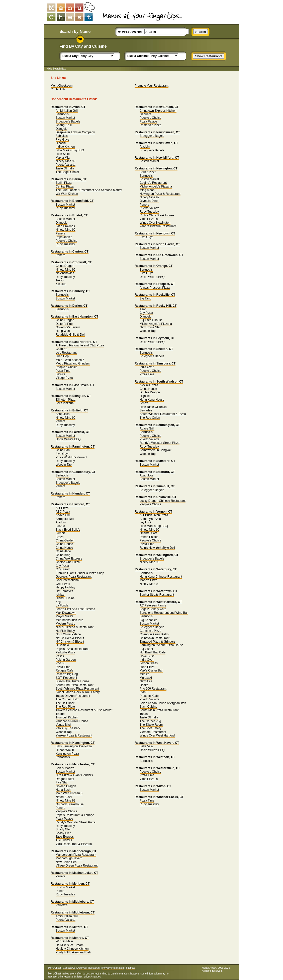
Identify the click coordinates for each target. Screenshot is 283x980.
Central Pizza (65, 187)
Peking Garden (66, 660)
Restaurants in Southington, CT (157, 425)
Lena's (144, 403)
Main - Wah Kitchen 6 (70, 360)
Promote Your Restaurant (152, 86)
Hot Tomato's (64, 591)
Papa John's (64, 237)
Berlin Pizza (64, 183)
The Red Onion (150, 418)
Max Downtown (66, 613)
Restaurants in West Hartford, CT (158, 602)
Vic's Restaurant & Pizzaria (74, 844)
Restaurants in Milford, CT (69, 927)
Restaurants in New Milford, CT (157, 158)
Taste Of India (65, 168)
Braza (60, 537)
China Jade (63, 551)
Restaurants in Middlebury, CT (72, 902)
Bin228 (60, 526)
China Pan (63, 450)
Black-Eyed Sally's (68, 530)
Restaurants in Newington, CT (156, 168)
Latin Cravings (65, 226)
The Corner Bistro (68, 699)
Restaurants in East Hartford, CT (74, 342)
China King (63, 555)
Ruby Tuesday (65, 208)
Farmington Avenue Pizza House (162, 645)
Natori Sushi (64, 797)
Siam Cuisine (149, 707)
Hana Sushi (63, 790)
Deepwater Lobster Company (75, 132)
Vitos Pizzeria (149, 219)
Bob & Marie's (65, 768)
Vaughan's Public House (72, 721)
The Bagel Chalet (67, 172)
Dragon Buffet (65, 779)
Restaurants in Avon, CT (68, 107)
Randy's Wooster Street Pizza (76, 822)
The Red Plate (65, 707)
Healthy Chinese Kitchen (72, 949)
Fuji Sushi (146, 649)
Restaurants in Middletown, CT (73, 912)
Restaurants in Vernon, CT (153, 512)
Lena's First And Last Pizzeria (75, 609)
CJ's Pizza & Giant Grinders (74, 775)
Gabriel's (146, 114)
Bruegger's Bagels (68, 121)
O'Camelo (62, 645)
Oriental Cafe (149, 533)
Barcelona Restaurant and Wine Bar (164, 613)
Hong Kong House (152, 400)
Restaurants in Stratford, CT (155, 472)
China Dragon (65, 266)
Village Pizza (64, 378)
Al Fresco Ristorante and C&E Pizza (80, 345)
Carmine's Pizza (150, 631)
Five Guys (62, 140)
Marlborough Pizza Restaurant (76, 855)
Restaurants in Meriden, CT (70, 884)
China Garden (65, 540)
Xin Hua (61, 284)
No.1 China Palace (68, 634)
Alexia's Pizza (149, 385)
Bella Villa (146, 746)
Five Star (62, 782)
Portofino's (63, 757)
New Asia (146, 681)
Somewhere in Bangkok (156, 450)
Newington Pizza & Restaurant (160, 194)
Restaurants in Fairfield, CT (70, 432)
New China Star (150, 327)
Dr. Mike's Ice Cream (70, 945)
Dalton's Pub (64, 324)
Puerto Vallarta (66, 165)
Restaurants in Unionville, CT (156, 497)
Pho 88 (60, 663)
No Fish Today (65, 631)
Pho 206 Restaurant (153, 689)
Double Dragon (150, 392)
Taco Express (65, 837)
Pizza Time (63, 371)
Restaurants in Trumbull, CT (155, 486)
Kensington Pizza (67, 754)
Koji (58, 602)
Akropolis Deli (65, 519)
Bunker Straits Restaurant (157, 595)
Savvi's (60, 374)
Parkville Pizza (65, 652)
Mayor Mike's (64, 616)
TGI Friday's (64, 840)
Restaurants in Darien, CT (69, 306)
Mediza (145, 674)
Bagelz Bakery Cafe (153, 609)
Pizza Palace (64, 819)
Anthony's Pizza (150, 519)
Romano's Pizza (150, 125)
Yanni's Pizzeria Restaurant (158, 226)
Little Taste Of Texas (153, 407)
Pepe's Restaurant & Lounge (75, 815)
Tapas (144, 714)
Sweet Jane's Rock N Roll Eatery (78, 692)
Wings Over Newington (155, 223)
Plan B (144, 692)
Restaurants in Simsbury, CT (155, 363)
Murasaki (146, 678)
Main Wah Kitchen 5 (69, 793)
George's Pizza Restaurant (74, 577)
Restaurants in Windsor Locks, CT (159, 797)
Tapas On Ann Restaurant (73, 696)
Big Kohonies (149, 620)
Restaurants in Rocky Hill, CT (156, 306)
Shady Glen (64, 829)
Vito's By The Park (68, 728)
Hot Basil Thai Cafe (153, 652)
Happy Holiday (65, 587)
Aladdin (61, 522)
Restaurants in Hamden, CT (70, 494)
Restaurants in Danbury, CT (70, 291)
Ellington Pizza (66, 400)
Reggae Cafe (65, 670)
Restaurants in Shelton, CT (154, 349)
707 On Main (64, 941)
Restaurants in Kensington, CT (73, 743)
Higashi (145, 396)
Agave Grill (63, 515)
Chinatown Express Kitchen (158, 111)
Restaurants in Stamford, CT (155, 461)
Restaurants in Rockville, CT (155, 295)
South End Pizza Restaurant (75, 685)
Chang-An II (64, 125)
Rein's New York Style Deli (157, 548)
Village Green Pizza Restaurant (77, 866)
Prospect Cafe (149, 696)
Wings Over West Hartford (157, 736)
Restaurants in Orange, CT (154, 266)
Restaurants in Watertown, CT (156, 591)
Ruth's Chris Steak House (157, 215)
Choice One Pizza (68, 562)
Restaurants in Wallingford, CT (157, 555)
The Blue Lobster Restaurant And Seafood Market (89, 190)
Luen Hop (62, 356)
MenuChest (55, 968)
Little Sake (63, 154)
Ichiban (61, 595)
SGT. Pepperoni (66, 678)
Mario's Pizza (149, 580)
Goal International (68, 580)
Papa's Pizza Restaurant (72, 649)
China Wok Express (69, 559)
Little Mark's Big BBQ (70, 150)
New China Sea (66, 862)
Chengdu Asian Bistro (154, 634)
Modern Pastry (65, 624)
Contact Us (58, 89)
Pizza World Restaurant (71, 457)
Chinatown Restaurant (155, 638)
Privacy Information (113, 968)
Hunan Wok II (65, 750)
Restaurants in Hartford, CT (70, 504)
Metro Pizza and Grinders (73, 363)
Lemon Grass (149, 663)
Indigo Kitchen (65, 147)
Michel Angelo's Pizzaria (156, 187)
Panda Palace (149, 537)
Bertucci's (62, 114)
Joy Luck (146, 522)
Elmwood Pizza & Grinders (158, 642)
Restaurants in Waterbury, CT (156, 569)
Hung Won (63, 331)
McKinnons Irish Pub (69, 620)
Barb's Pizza (148, 172)
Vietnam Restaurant (153, 732)
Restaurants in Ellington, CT (71, 396)
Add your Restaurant (89, 968)
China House (64, 544)
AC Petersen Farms (153, 605)
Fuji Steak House (151, 320)
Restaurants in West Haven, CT (157, 743)
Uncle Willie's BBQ (68, 439)
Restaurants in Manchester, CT (73, 764)
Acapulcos (63, 414)
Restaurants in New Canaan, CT (157, 132)
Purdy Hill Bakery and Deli (73, 952)
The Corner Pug (150, 721)
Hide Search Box (56, 69)
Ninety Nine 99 (66, 161)
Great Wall (63, 584)
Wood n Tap (64, 465)
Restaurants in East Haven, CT (72, 385)
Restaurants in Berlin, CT (69, 179)
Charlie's (61, 349)
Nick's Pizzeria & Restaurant (75, 627)
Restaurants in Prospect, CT (155, 284)
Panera (61, 233)
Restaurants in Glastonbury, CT (73, 472)
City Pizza (62, 566)
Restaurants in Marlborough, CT (74, 851)
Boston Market (65, 118)
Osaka (144, 685)
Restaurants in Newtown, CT (155, 233)
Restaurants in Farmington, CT (73, 447)
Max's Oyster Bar (151, 670)
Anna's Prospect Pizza (155, 288)
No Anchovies (65, 273)
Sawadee (146, 410)
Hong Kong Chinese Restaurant (161, 577)
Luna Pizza (147, 667)
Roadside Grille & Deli (70, 335)
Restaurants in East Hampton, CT (74, 317)
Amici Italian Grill (67, 111)
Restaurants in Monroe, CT (70, 938)
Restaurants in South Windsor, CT (159, 382)
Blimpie (61, 533)
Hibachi (61, 143)
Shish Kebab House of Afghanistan (163, 703)
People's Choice (66, 241)
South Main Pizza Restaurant (159, 710)
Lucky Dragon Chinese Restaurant (163, 501)
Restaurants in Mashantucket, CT (74, 873)
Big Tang (145, 298)
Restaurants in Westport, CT (155, 757)
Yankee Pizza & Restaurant (74, 736)
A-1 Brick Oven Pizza (154, 515)
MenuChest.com (62, 86)
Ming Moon (147, 190)
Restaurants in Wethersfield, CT (157, 768)
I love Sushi (147, 656)
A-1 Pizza (62, 508)
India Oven (147, 367)
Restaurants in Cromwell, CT (71, 262)
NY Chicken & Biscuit (70, 638)
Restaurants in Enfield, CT (69, 410)
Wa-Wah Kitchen (67, 194)
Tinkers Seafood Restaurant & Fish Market (84, 710)
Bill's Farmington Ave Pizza (74, 746)
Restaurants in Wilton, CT (153, 786)
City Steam (63, 569)
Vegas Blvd (63, 725)
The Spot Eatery (151, 728)
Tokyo (60, 280)
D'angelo (62, 129)
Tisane (60, 714)
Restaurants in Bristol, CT (69, 215)
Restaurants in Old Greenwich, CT (159, 255)
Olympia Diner (149, 201)
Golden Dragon (66, 786)
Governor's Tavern (68, 327)
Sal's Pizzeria (65, 403)
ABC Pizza (63, 512)
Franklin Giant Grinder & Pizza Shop (80, 573)
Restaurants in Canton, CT (70, 252)
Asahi (143, 309)
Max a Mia (63, 158)
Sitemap (130, 968)
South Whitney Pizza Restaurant (77, 689)
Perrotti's (62, 905)
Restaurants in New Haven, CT (156, 143)
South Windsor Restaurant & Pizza (163, 414)
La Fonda (62, 605)
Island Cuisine (65, 598)
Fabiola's (62, 136)
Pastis (60, 656)
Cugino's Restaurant (153, 183)
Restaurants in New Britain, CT (157, 107)
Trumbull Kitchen (67, 717)
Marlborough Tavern (69, 858)
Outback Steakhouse (70, 804)
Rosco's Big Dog (67, 674)
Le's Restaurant (66, 353)
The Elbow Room (151, 725)
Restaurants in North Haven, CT (157, 244)
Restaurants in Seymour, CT (155, 338)
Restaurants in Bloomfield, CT (72, 201)
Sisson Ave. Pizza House (72, 681)
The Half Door (65, 703)
